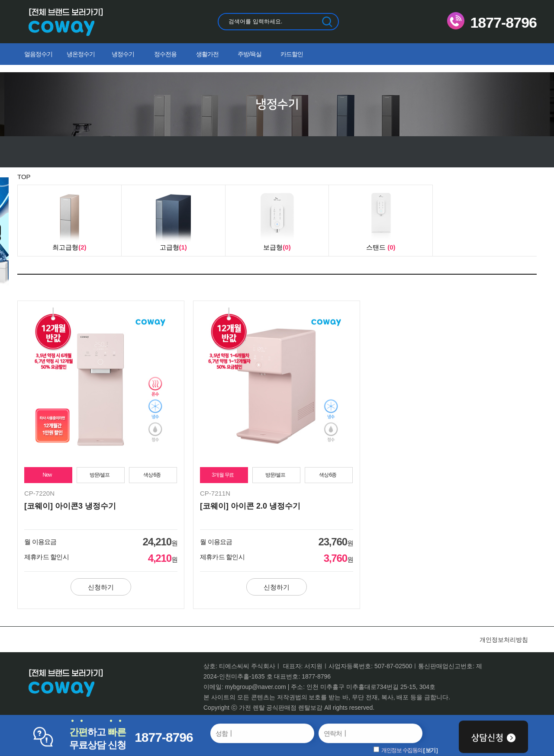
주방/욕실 (250, 54)
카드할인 (292, 54)
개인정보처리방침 (504, 640)
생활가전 (207, 54)
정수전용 (165, 54)
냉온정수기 (81, 54)
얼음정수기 (38, 54)
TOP (24, 177)
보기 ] (432, 750)
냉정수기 (123, 54)
